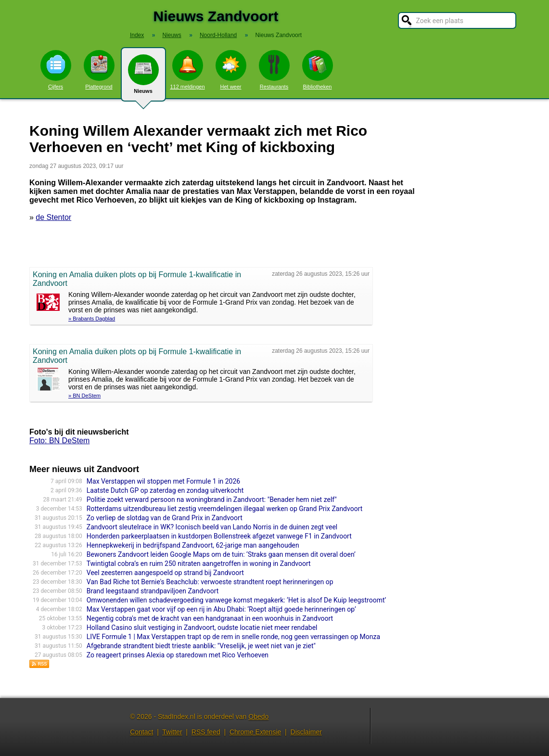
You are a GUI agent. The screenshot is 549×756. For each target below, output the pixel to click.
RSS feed (206, 732)
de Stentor (53, 217)
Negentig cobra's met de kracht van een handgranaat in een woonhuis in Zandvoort (210, 618)
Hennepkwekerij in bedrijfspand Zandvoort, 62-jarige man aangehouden (193, 545)
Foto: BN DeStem (59, 441)
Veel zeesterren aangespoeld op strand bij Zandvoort (165, 573)
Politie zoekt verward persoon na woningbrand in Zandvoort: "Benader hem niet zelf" (212, 500)
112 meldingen (187, 70)
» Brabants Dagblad (92, 319)
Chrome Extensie (255, 732)
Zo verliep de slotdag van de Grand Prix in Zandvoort (165, 518)
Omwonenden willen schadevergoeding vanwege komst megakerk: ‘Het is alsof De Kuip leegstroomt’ (236, 600)
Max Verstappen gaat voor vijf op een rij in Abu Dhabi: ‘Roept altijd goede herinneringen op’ (221, 609)
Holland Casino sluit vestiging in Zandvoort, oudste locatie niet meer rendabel (202, 628)
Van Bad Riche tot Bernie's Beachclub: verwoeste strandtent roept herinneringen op (210, 582)
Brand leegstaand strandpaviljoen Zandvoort (153, 591)
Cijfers (56, 70)
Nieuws (143, 78)
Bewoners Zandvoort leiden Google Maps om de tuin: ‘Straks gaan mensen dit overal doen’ (221, 554)
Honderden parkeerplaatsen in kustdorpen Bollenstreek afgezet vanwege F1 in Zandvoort (219, 536)
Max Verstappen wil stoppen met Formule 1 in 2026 (163, 481)
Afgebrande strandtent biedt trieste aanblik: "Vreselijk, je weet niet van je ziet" (201, 646)
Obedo (258, 717)
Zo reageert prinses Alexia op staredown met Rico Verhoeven (178, 655)
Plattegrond (99, 70)
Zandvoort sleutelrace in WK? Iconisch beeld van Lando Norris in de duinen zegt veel (212, 527)
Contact (141, 732)
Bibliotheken (318, 70)
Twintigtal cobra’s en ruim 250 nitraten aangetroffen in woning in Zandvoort (199, 564)
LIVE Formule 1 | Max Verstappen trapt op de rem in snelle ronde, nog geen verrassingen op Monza (233, 637)
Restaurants (274, 70)
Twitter (172, 732)
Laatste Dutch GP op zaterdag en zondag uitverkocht (165, 490)
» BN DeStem (84, 396)
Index (137, 35)
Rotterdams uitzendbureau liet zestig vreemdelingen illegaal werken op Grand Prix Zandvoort (225, 509)
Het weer (231, 70)
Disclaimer (306, 732)
